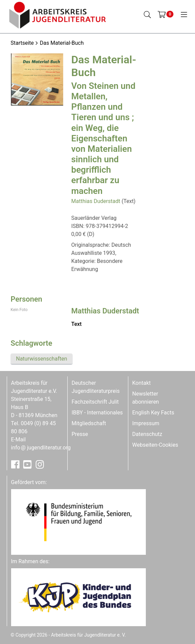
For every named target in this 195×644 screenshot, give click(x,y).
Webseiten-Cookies (155, 445)
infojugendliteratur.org (41, 448)
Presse (80, 434)
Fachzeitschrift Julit (95, 402)
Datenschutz (147, 434)
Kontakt (142, 383)
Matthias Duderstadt (96, 201)
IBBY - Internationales (97, 413)
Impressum (146, 423)
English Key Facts (153, 413)
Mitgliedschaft (89, 423)
